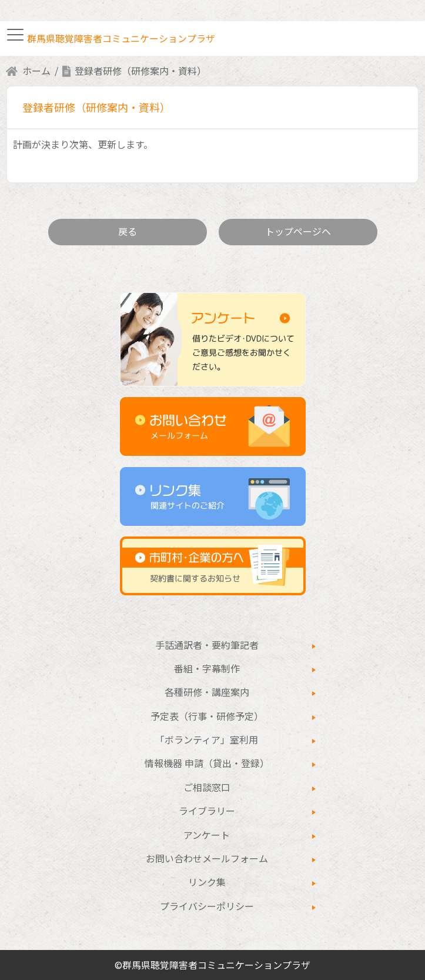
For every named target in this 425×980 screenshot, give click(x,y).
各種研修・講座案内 (207, 692)
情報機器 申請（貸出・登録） (207, 763)
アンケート (207, 835)
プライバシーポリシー (207, 906)
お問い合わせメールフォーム (207, 858)
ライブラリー (207, 811)
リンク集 (207, 882)
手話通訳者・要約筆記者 (207, 645)
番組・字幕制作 (207, 668)
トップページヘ (298, 231)
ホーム (36, 71)
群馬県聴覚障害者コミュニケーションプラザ (121, 38)
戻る (128, 231)
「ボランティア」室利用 (207, 739)
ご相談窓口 (207, 787)
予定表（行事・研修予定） (207, 716)
